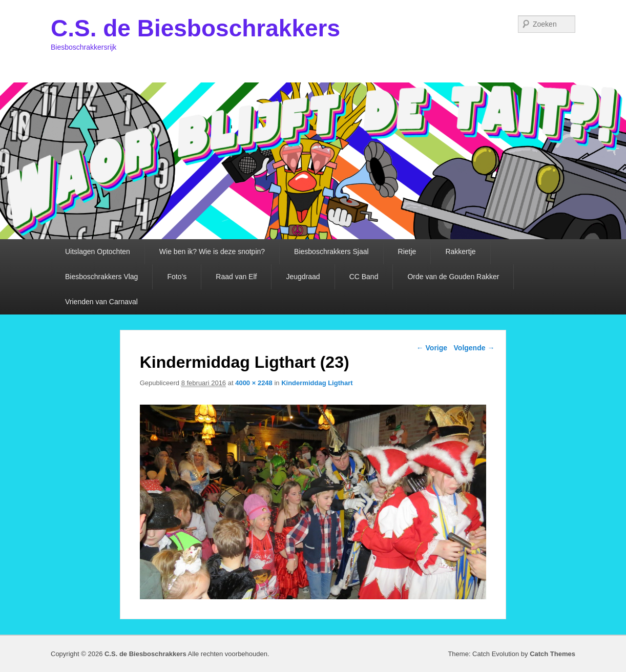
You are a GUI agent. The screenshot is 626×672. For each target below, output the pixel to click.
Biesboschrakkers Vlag (101, 277)
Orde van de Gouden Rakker (453, 277)
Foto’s (177, 277)
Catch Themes (552, 654)
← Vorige (432, 348)
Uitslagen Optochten (98, 251)
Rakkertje (460, 251)
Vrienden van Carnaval (101, 302)
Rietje (407, 251)
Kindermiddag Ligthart (317, 383)
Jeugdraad (303, 277)
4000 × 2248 (254, 383)
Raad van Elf (236, 277)
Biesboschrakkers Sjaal (331, 251)
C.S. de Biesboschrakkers (195, 28)
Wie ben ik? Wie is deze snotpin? (212, 251)
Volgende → (474, 348)
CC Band (364, 277)
